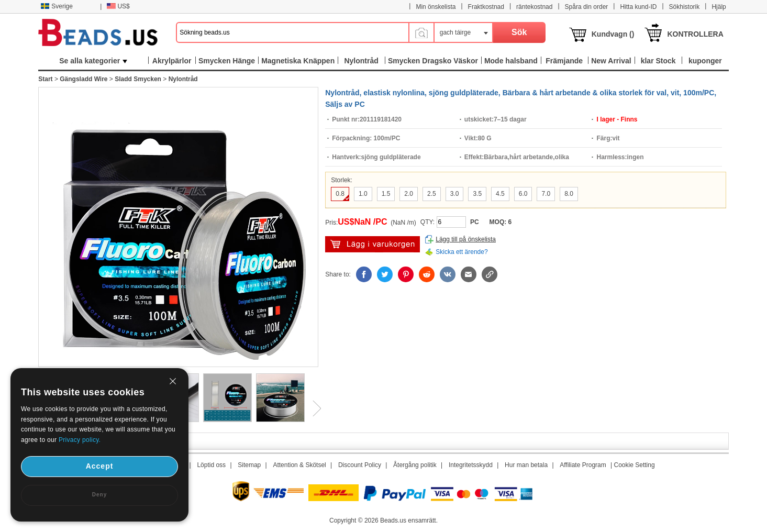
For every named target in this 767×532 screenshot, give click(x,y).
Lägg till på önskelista (466, 239)
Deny (99, 495)
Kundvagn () (613, 34)
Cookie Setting (635, 465)
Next (313, 408)
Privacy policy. (80, 440)
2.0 (409, 194)
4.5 (500, 194)
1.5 (386, 194)
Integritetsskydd (471, 465)
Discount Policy (360, 465)
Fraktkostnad (486, 7)
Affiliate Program (583, 465)
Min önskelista (436, 7)
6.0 (523, 194)
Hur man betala (526, 465)
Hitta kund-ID (638, 7)
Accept (100, 466)
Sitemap (249, 465)
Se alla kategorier (93, 61)
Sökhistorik (685, 7)
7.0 (546, 194)
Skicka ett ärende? (462, 252)
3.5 (477, 194)
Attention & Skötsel (299, 465)
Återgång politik (415, 465)
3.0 (455, 194)
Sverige (57, 6)
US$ (118, 6)
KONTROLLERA (695, 34)
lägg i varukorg (373, 244)
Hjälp (719, 7)
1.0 (363, 194)
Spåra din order (587, 7)
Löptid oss (211, 465)
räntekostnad (534, 7)
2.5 (432, 194)
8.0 (569, 194)
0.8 (340, 194)
